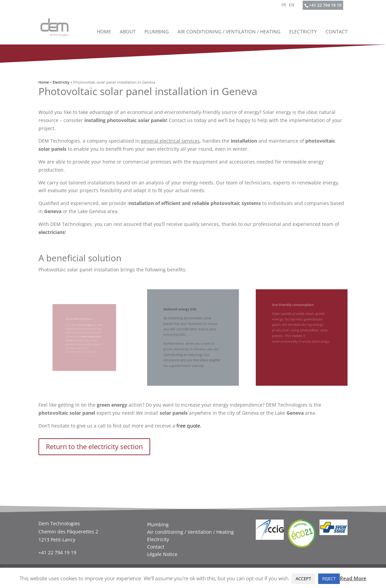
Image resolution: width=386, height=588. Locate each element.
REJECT (329, 579)
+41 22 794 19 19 (325, 5)
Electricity (303, 32)
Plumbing (157, 32)
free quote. (189, 426)
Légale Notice (162, 554)
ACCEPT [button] (303, 579)
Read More (353, 578)
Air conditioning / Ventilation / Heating (229, 32)
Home (104, 32)
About (128, 32)
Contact (337, 32)
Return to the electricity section (94, 447)
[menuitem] (284, 7)
